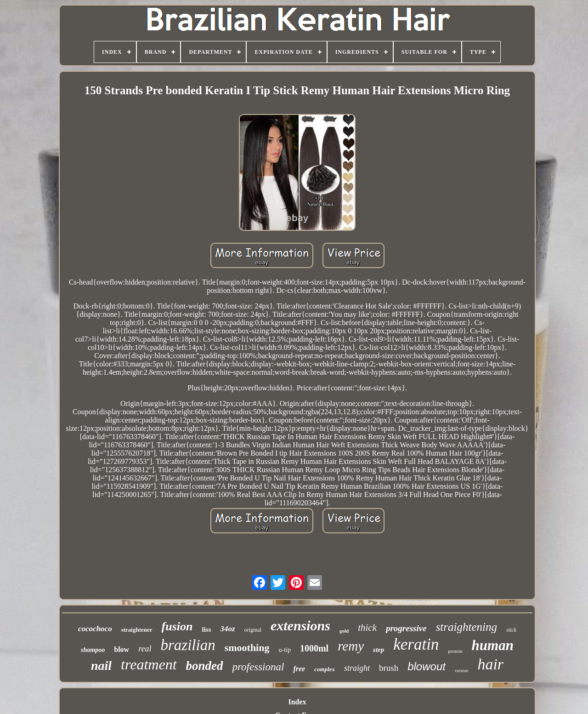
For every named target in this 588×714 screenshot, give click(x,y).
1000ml (314, 648)
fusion (177, 626)
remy (351, 646)
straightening (466, 627)
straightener (137, 630)
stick (511, 630)
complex (325, 669)
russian (461, 671)
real (145, 649)
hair (490, 664)
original (253, 630)
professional (258, 667)
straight (357, 668)
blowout (427, 666)
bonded (205, 666)
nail (101, 665)
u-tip (284, 650)
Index (297, 702)
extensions (300, 625)
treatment (149, 664)
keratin (416, 644)
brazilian (188, 645)
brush (389, 668)
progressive (406, 628)
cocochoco (95, 629)
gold (344, 631)
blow (122, 649)
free (299, 669)
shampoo (93, 650)
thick (367, 628)
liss (206, 629)
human (493, 645)
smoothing (247, 648)
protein (455, 651)
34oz (227, 629)
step (379, 650)
